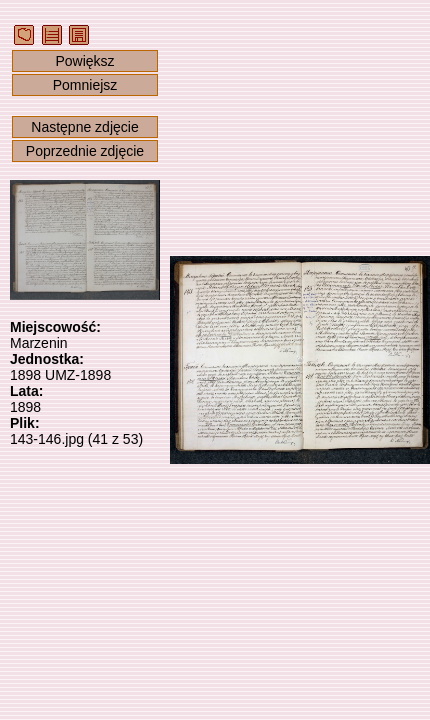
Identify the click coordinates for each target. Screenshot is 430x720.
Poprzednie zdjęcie (85, 151)
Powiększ (84, 61)
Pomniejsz (85, 85)
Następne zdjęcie (84, 127)
